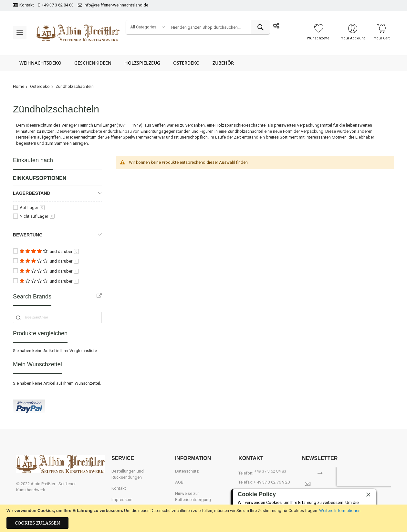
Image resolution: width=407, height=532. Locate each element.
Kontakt (27, 5)
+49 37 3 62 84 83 (58, 5)
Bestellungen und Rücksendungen (128, 474)
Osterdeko (40, 86)
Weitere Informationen (340, 511)
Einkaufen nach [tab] (33, 160)
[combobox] (219, 27)
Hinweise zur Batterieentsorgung (193, 496)
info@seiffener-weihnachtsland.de (116, 5)
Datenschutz (187, 471)
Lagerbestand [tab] (32, 193)
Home (19, 86)
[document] (203, 518)
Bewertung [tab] (28, 235)
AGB (179, 482)
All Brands (99, 296)
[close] (368, 495)
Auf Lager (32, 208)
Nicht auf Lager (37, 216)
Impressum (122, 500)
